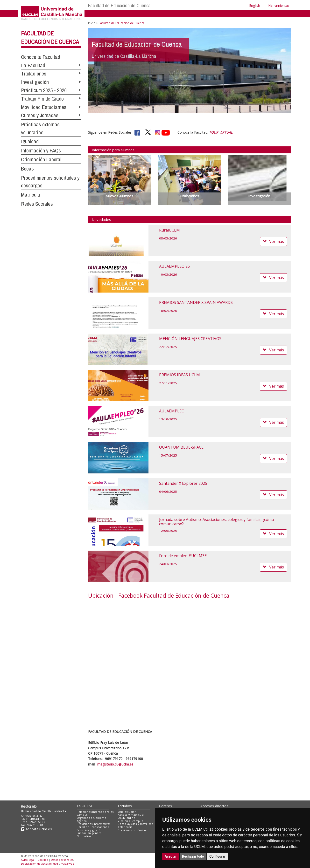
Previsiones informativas (94, 824)
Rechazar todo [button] (193, 856)
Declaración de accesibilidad (39, 864)
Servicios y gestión (89, 830)
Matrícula (31, 195)
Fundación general (90, 833)
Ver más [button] (273, 241)
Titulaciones (34, 74)
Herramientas (279, 5)
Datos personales (62, 860)
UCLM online (127, 818)
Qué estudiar (127, 812)
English (255, 5)
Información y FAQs (41, 150)
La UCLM (84, 806)
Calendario (125, 827)
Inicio (92, 23)
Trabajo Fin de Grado (42, 99)
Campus (82, 815)
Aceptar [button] (171, 856)
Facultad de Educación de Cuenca (119, 5)
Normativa (84, 836)
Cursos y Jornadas (40, 115)
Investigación (35, 82)
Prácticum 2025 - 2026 (44, 90)
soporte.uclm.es (36, 829)
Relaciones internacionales (95, 812)
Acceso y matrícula (131, 815)
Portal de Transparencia (93, 827)
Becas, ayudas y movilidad (136, 824)
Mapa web (67, 864)
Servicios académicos (133, 830)
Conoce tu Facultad (41, 57)
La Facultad (33, 65)
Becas (27, 169)
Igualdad (30, 141)
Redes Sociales (37, 204)
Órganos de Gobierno (92, 818)
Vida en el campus (130, 821)
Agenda (82, 821)
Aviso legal (28, 860)
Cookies (43, 860)
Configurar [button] (217, 856)
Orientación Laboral (41, 159)
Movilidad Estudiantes (44, 107)
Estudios (125, 806)
